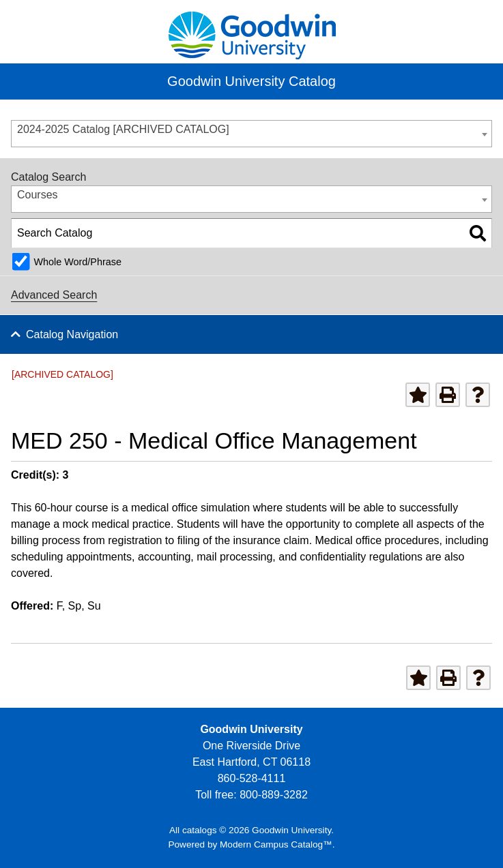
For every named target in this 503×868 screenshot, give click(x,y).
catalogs (200, 830)
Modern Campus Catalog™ (276, 844)
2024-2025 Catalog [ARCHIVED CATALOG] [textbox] (123, 129)
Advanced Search (54, 295)
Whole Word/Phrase (77, 262)
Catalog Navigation (72, 334)
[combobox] (251, 134)
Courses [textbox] (38, 195)
